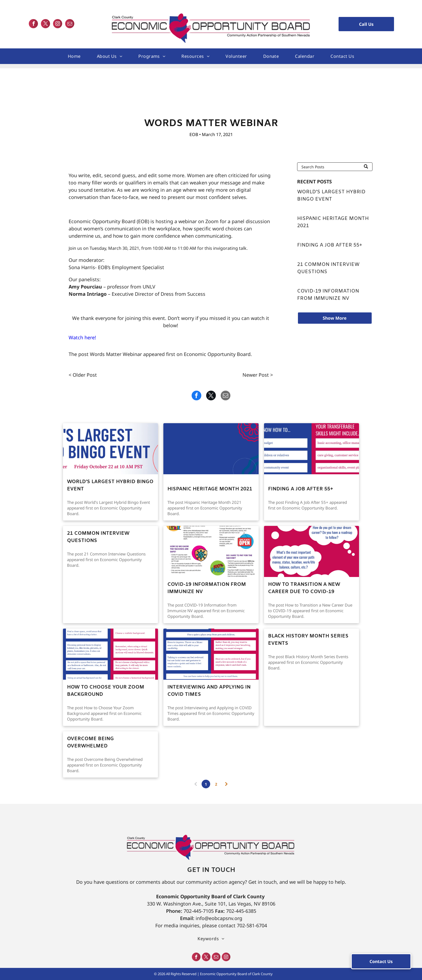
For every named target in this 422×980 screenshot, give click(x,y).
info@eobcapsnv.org (219, 918)
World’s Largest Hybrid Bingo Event (331, 196)
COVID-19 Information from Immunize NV (328, 295)
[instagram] (58, 24)
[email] (70, 24)
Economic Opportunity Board (217, 354)
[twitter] (45, 24)
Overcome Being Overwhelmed (90, 742)
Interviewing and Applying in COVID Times (209, 691)
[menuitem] (74, 56)
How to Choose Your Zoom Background (106, 691)
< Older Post (83, 375)
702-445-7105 (199, 911)
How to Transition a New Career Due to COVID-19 (304, 588)
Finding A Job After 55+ (330, 245)
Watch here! (82, 337)
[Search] (335, 167)
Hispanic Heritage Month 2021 (333, 222)
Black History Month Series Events (308, 640)
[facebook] (33, 24)
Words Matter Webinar (116, 354)
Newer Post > (258, 375)
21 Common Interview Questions (328, 268)
